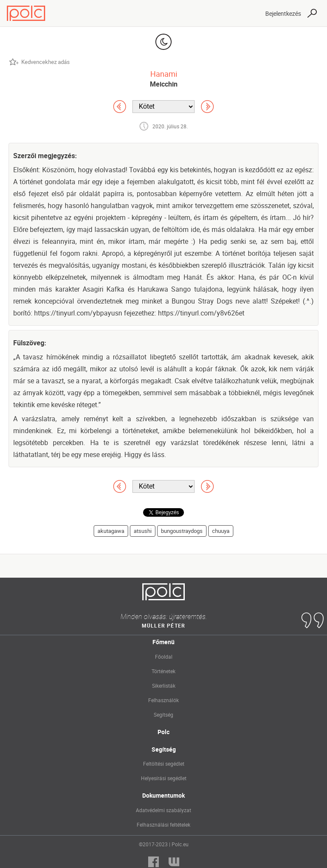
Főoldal (164, 657)
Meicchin (164, 84)
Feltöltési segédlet (164, 764)
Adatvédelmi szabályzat (163, 810)
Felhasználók (163, 700)
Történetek (163, 671)
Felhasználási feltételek (163, 825)
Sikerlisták (164, 686)
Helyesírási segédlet (164, 778)
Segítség (163, 715)
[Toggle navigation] (251, 13)
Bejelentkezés (283, 13)
